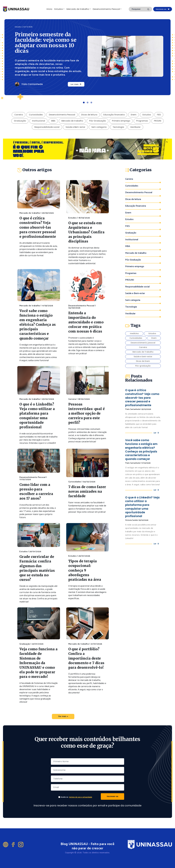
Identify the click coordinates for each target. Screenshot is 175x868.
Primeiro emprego (121, 121)
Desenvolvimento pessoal (143, 343)
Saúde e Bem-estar (75, 127)
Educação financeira (114, 115)
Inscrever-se (112, 796)
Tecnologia (118, 127)
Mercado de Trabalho (143, 352)
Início (49, 9)
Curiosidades (36, 115)
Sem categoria (99, 127)
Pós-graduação (143, 366)
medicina (134, 333)
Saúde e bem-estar (143, 357)
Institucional (39, 121)
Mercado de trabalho (78, 9)
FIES (159, 115)
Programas (142, 121)
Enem (134, 115)
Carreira (19, 115)
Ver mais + (63, 716)
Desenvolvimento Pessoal (106, 9)
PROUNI (158, 121)
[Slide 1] (84, 103)
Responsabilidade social (47, 127)
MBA (53, 121)
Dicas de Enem (143, 361)
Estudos (59, 9)
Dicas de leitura (89, 115)
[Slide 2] (88, 103)
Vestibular (135, 127)
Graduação (20, 121)
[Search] (140, 9)
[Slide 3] (91, 103)
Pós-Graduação (98, 121)
